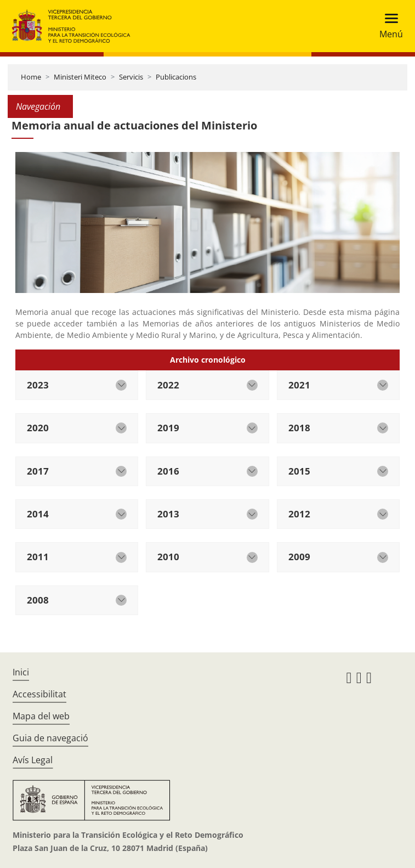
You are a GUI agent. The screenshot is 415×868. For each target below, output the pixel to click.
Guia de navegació (50, 738)
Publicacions (176, 77)
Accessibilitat (39, 694)
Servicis (131, 77)
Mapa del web (41, 716)
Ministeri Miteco (80, 77)
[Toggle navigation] (388, 26)
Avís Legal (33, 760)
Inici (21, 672)
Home (31, 77)
